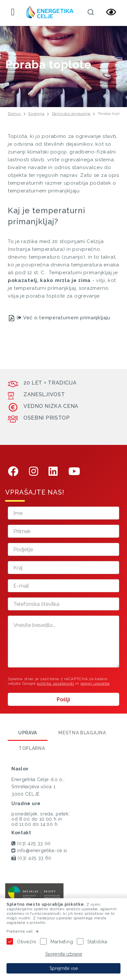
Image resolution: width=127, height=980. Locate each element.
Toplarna (32, 748)
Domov (14, 114)
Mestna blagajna (82, 733)
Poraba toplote (112, 114)
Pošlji (63, 699)
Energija (36, 114)
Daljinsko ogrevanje (71, 114)
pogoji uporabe (95, 683)
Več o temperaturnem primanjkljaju (64, 318)
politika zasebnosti (55, 683)
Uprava (28, 733)
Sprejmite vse (64, 968)
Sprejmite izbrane (64, 954)
